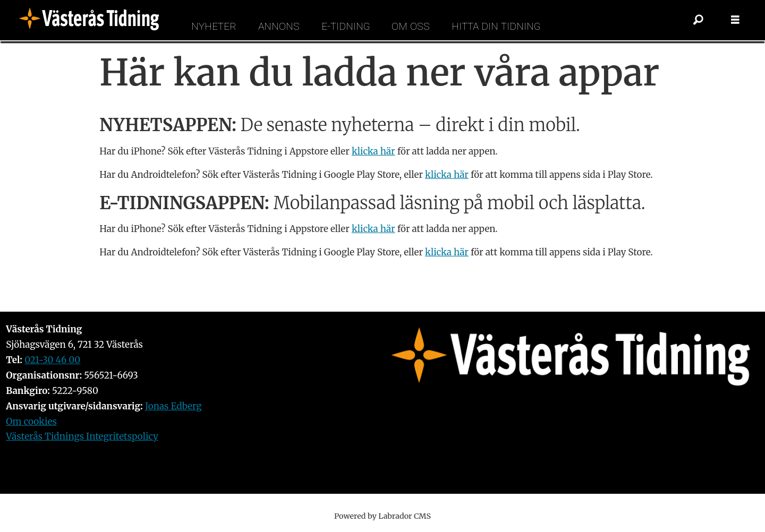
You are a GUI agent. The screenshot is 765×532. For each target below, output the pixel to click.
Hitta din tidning (496, 26)
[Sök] (698, 20)
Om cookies (31, 422)
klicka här (373, 151)
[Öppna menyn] (735, 20)
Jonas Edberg (173, 406)
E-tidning (346, 26)
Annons (279, 26)
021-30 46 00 (52, 360)
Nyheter (214, 26)
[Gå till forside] (92, 20)
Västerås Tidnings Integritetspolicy (82, 436)
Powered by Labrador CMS (382, 516)
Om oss (411, 26)
